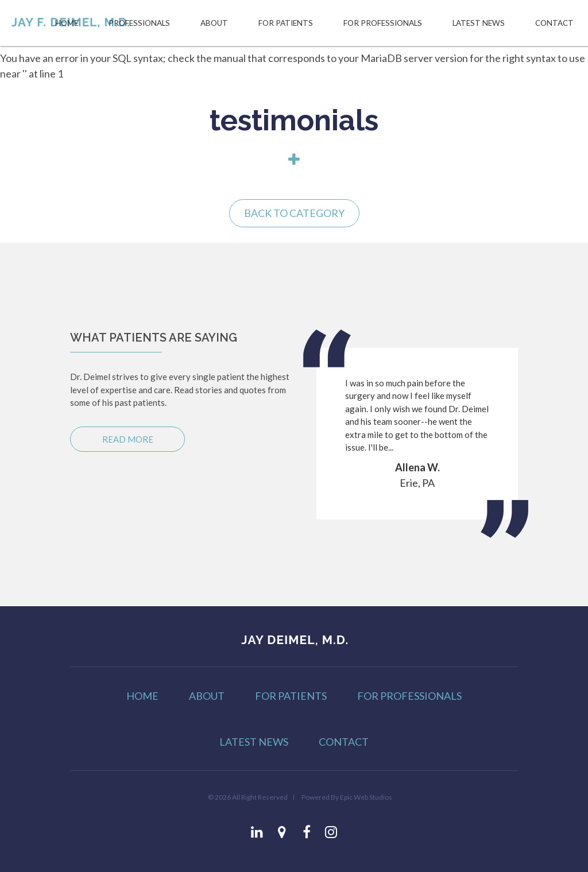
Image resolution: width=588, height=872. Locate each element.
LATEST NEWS (479, 23)
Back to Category (294, 213)
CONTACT (554, 23)
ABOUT (214, 23)
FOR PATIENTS (286, 23)
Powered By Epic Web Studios (347, 797)
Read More (128, 439)
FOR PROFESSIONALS (383, 23)
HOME (67, 23)
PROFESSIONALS (139, 23)
